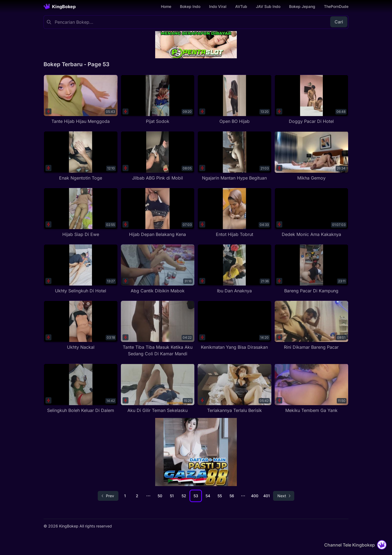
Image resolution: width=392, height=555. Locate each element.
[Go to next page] (284, 496)
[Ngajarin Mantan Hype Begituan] (235, 156)
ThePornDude (336, 6)
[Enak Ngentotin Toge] (81, 156)
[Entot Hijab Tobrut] (235, 213)
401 (267, 496)
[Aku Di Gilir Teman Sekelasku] (158, 388)
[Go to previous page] (108, 496)
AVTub (241, 6)
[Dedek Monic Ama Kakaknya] (312, 213)
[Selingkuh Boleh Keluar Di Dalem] (81, 388)
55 (220, 496)
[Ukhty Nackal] (81, 325)
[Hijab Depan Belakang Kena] (158, 213)
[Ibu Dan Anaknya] (235, 269)
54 (208, 496)
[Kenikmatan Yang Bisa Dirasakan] (235, 325)
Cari (339, 22)
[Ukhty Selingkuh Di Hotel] (81, 269)
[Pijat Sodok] (158, 100)
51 (172, 496)
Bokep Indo (190, 6)
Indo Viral (218, 6)
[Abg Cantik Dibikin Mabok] (158, 269)
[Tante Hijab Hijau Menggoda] (81, 100)
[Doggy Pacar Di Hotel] (312, 100)
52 (184, 496)
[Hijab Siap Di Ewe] (81, 213)
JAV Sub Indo (268, 6)
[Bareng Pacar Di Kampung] (312, 269)
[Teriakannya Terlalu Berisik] (235, 388)
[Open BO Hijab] (235, 100)
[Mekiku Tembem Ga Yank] (312, 388)
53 (196, 496)
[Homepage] (60, 7)
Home (166, 6)
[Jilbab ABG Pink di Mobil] (158, 156)
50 (160, 496)
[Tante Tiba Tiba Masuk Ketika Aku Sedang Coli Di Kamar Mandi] (158, 329)
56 (232, 496)
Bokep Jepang (302, 6)
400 (255, 496)
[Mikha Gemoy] (312, 156)
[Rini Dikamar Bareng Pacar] (312, 325)
